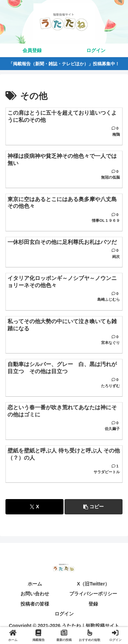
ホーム (35, 584)
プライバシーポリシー (93, 594)
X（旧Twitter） (93, 584)
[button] (94, 507)
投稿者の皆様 (35, 604)
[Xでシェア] (34, 507)
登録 (93, 604)
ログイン (64, 614)
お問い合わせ (35, 594)
